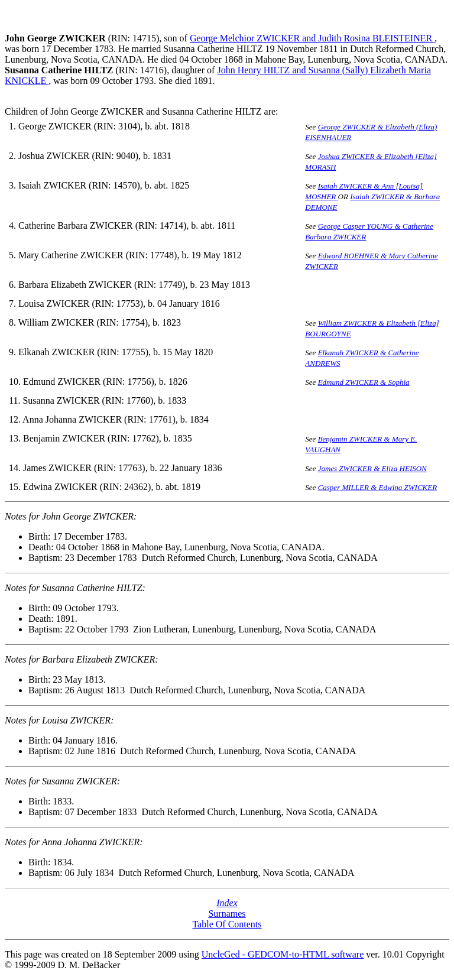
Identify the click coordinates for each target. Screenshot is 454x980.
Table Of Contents (227, 924)
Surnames (227, 914)
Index (227, 903)
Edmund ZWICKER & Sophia (364, 382)
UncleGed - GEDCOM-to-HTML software (283, 954)
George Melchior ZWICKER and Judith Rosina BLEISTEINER (312, 38)
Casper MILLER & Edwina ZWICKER (378, 487)
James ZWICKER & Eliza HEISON (372, 468)
